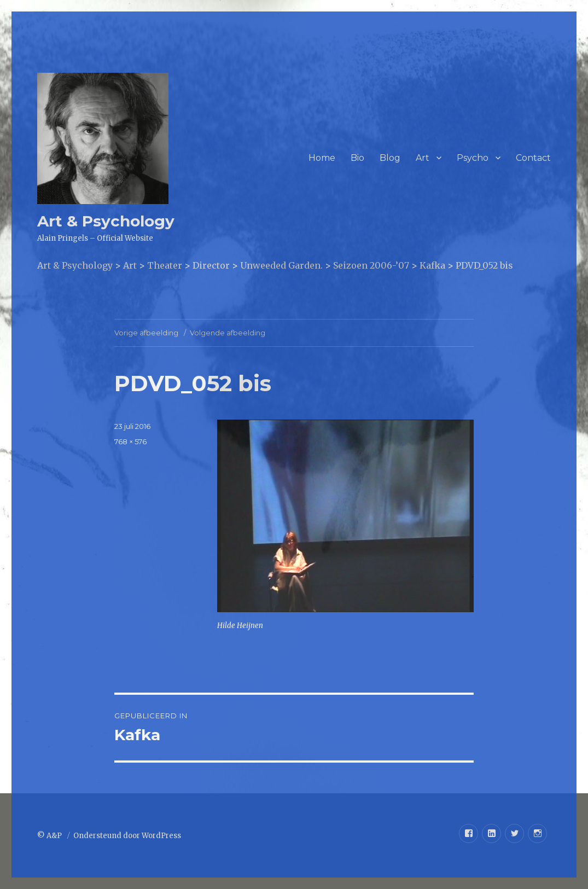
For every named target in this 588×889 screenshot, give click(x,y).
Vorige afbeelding (146, 333)
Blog (390, 158)
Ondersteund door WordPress (127, 836)
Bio (357, 158)
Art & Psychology (106, 221)
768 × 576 (130, 441)
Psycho (473, 158)
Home (322, 158)
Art (423, 158)
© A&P (50, 836)
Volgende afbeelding (228, 333)
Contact (533, 158)
